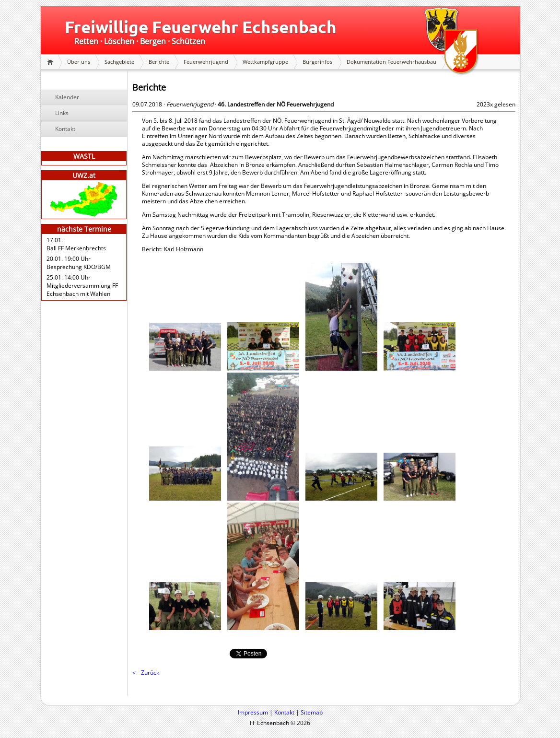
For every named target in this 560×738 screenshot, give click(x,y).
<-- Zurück (146, 673)
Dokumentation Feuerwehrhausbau (391, 62)
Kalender (67, 97)
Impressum (253, 712)
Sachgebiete (119, 62)
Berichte (159, 62)
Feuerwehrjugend (206, 62)
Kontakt (65, 129)
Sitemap (312, 712)
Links (62, 113)
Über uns (79, 62)
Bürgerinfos (317, 62)
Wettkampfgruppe (265, 62)
